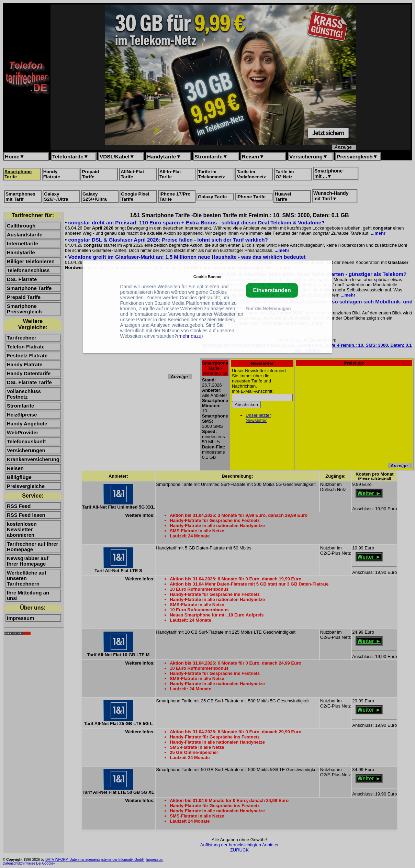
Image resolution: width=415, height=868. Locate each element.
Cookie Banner (207, 276)
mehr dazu (190, 336)
